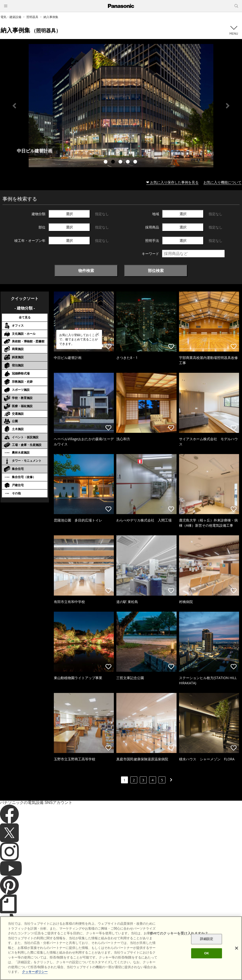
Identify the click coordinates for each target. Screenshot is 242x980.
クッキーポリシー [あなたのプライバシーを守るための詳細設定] (35, 972)
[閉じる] (237, 948)
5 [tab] (136, 162)
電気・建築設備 (11, 17)
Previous (14, 106)
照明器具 (32, 17)
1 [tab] (106, 162)
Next (228, 106)
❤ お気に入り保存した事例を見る (172, 182)
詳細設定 (207, 939)
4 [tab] (128, 162)
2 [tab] (114, 162)
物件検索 (86, 271)
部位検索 (156, 271)
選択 (69, 214)
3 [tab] (121, 162)
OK (207, 953)
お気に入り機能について (222, 182)
